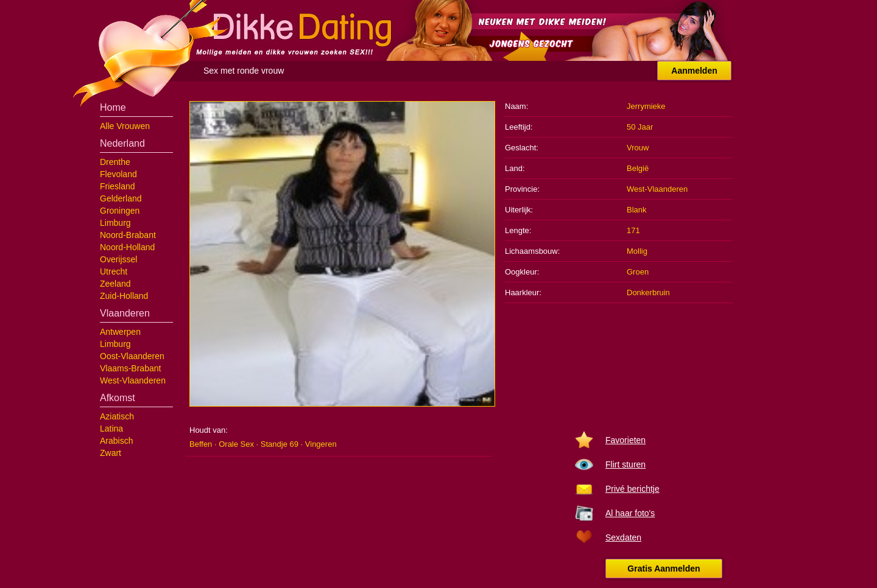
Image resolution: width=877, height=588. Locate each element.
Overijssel (118, 259)
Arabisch (116, 441)
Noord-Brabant (128, 235)
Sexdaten (623, 537)
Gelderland (121, 198)
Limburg (115, 223)
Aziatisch (117, 416)
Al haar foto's (630, 513)
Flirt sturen (625, 464)
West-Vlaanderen (133, 380)
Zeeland (115, 284)
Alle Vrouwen (125, 126)
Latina (111, 429)
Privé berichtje (632, 489)
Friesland (118, 186)
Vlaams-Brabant (130, 368)
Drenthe (115, 162)
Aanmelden (694, 71)
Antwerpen (120, 332)
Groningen (120, 211)
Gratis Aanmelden (664, 569)
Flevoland (118, 174)
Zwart (111, 453)
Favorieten (625, 440)
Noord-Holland (127, 247)
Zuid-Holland (124, 296)
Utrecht (114, 271)
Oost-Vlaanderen (132, 356)
